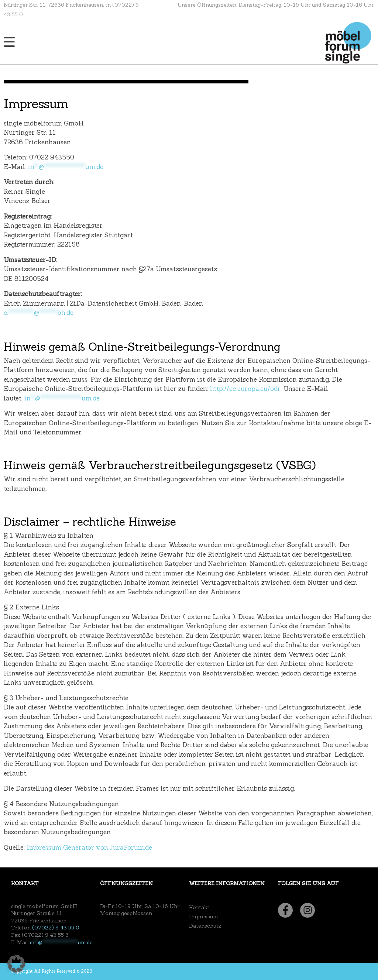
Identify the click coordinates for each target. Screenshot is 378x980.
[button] (16, 964)
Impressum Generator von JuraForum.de (89, 847)
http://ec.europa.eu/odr (245, 389)
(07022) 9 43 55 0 (56, 928)
